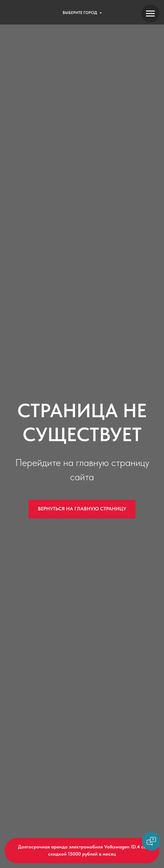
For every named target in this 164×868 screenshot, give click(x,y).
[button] (82, 851)
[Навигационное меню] (150, 14)
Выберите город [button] (80, 13)
